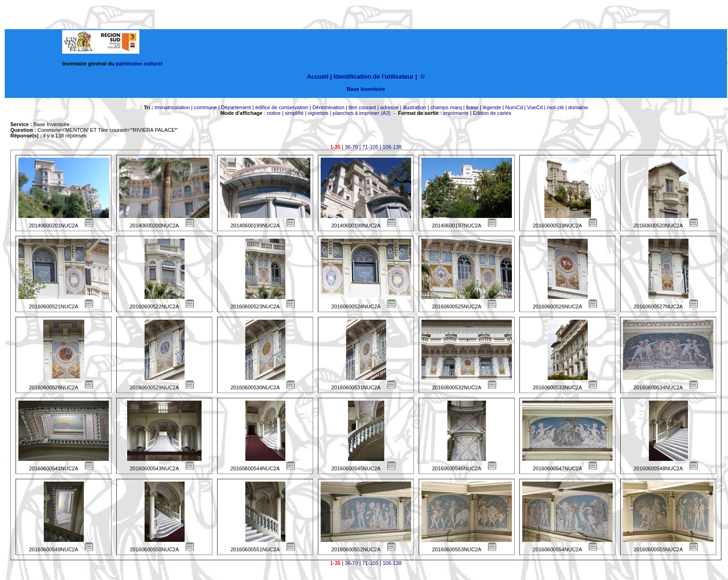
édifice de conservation (282, 107)
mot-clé (556, 107)
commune (205, 107)
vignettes (318, 113)
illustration (414, 107)
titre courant (362, 107)
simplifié (294, 113)
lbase (472, 107)
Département (236, 107)
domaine (578, 107)
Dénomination (328, 107)
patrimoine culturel (139, 64)
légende (492, 107)
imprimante (456, 113)
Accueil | (320, 77)
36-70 (351, 147)
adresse (389, 107)
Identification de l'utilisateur (373, 77)
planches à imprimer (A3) (362, 113)
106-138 (392, 147)
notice (274, 113)
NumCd (514, 107)
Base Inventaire (366, 89)
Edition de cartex (492, 113)
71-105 (370, 147)
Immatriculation (172, 107)
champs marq (446, 107)
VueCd (535, 107)
